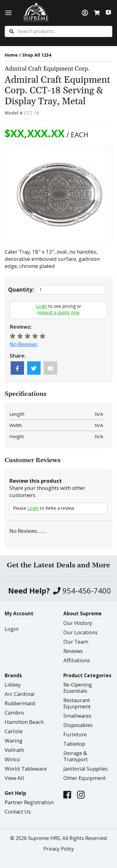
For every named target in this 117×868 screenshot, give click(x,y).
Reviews (73, 651)
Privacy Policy (59, 849)
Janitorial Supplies (85, 769)
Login (41, 306)
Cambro (14, 713)
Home (11, 55)
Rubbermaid (20, 703)
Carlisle (14, 731)
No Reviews (24, 344)
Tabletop (74, 744)
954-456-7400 (82, 591)
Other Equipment (85, 778)
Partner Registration (29, 802)
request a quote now (58, 312)
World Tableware (26, 769)
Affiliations (77, 660)
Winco (12, 759)
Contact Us (18, 812)
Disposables (78, 725)
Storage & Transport (76, 756)
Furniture (75, 734)
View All (14, 778)
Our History (78, 623)
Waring (14, 741)
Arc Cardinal (20, 694)
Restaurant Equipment (77, 703)
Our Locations (80, 632)
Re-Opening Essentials (78, 688)
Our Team (76, 642)
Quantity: (21, 290)
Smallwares (77, 716)
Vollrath (14, 750)
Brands (13, 676)
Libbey (13, 685)
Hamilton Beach (24, 722)
